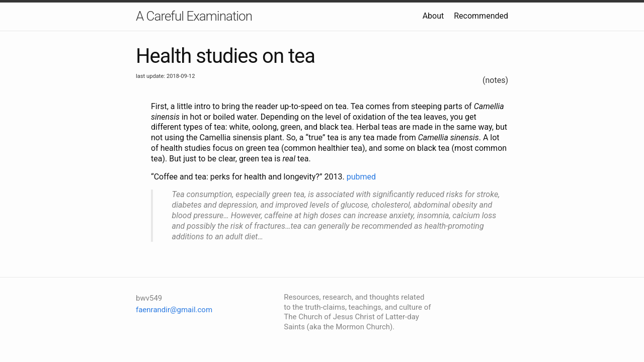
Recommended (481, 16)
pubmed (361, 177)
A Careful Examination (194, 16)
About (433, 16)
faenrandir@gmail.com (174, 310)
